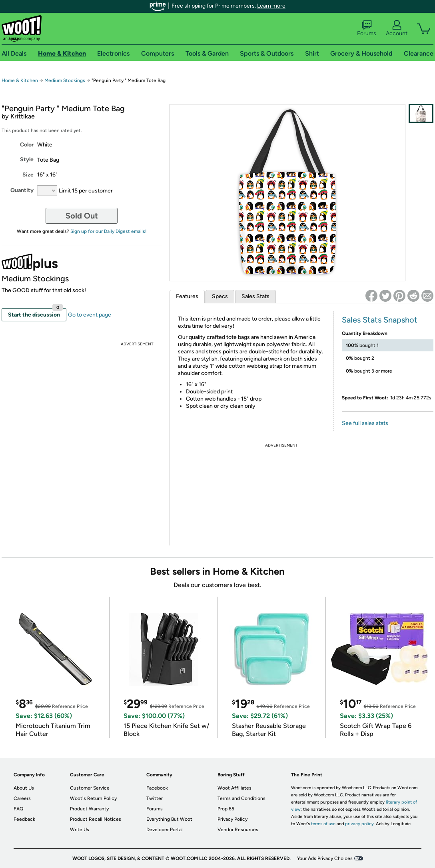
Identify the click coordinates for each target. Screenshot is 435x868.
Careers (22, 798)
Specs (220, 296)
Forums (367, 28)
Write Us (80, 830)
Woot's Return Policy (93, 798)
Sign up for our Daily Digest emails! (109, 231)
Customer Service (90, 788)
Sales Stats (255, 296)
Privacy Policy (232, 819)
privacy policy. (360, 824)
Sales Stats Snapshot (380, 320)
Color (27, 145)
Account (397, 28)
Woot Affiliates (234, 788)
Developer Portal (165, 830)
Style (27, 159)
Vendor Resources (238, 830)
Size (28, 175)
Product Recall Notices (96, 819)
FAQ (18, 809)
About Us (24, 788)
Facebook (157, 788)
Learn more (271, 6)
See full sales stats (365, 423)
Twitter (155, 798)
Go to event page (90, 315)
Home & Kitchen (20, 80)
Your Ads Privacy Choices (325, 858)
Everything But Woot (169, 819)
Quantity (22, 190)
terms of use (323, 824)
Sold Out (82, 216)
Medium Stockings (65, 80)
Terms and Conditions (241, 798)
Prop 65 (226, 809)
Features (187, 296)
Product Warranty (89, 809)
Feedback (24, 819)
